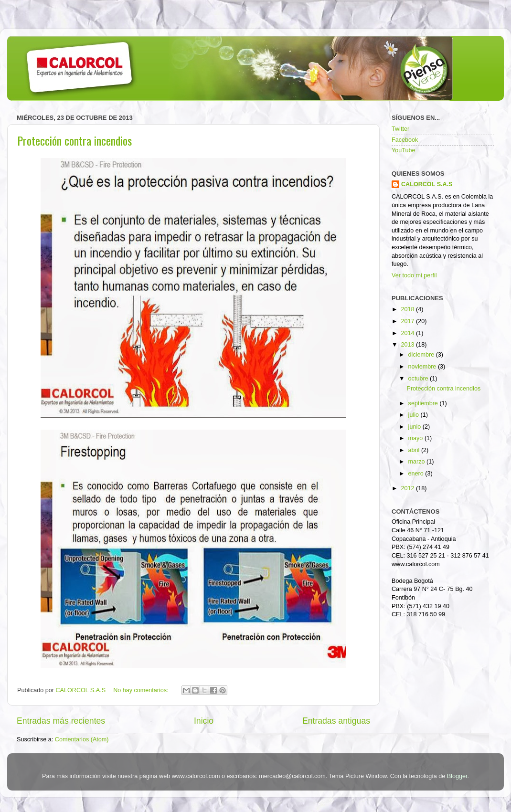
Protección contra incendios (75, 140)
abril (415, 450)
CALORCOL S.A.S (82, 690)
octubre (419, 379)
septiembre (424, 403)
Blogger (457, 776)
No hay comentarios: (142, 690)
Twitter (400, 129)
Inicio (204, 721)
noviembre (423, 367)
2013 (408, 345)
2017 (408, 321)
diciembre (422, 355)
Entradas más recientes (61, 721)
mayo (416, 438)
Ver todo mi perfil (414, 275)
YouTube (404, 150)
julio (415, 415)
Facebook (405, 140)
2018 (408, 309)
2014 (408, 333)
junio (415, 427)
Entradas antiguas (336, 721)
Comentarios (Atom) (82, 739)
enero (417, 474)
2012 (408, 488)
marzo (418, 462)
